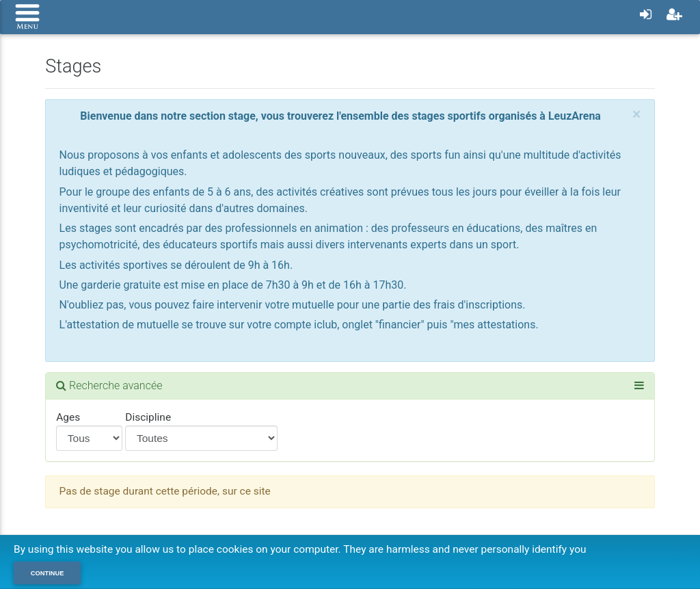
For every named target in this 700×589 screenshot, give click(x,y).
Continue (48, 573)
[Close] (636, 115)
